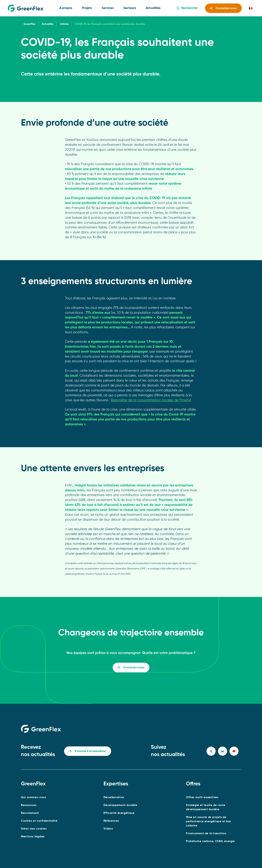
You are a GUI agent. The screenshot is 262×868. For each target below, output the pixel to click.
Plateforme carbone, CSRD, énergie (210, 841)
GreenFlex (30, 24)
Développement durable (120, 805)
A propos (66, 8)
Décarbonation (114, 797)
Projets (87, 8)
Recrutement (30, 813)
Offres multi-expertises (202, 797)
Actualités (153, 8)
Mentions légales (33, 837)
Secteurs (130, 8)
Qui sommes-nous (33, 797)
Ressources (29, 805)
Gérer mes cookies (34, 829)
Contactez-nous (223, 9)
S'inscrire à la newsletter (87, 752)
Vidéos (108, 829)
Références (111, 821)
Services (108, 8)
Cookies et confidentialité (39, 821)
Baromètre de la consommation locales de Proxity (150, 400)
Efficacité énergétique (119, 813)
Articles (64, 24)
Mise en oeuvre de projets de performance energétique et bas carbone (208, 821)
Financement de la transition (206, 833)
